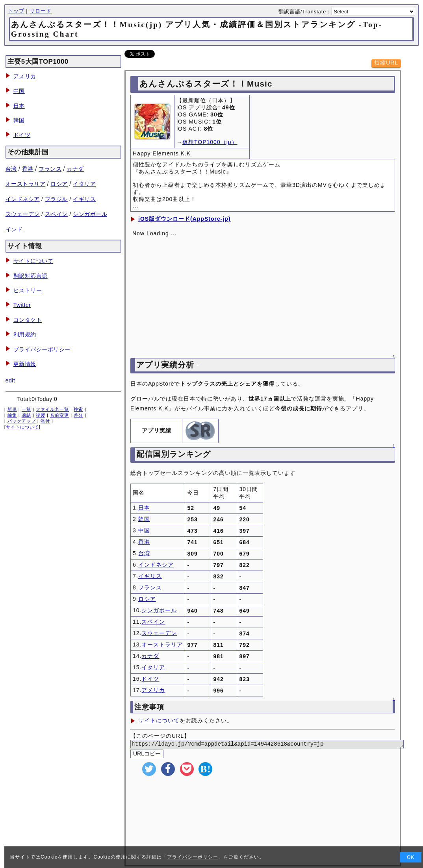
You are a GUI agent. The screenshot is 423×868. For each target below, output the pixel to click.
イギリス (84, 199)
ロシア (59, 184)
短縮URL (386, 63)
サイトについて (33, 261)
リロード (41, 11)
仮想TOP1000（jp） (210, 142)
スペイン (56, 214)
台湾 (11, 169)
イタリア (84, 184)
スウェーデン (23, 214)
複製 (41, 415)
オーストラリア (26, 184)
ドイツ (22, 135)
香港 (28, 169)
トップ (16, 11)
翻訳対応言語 (31, 276)
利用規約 (25, 334)
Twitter (22, 305)
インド (14, 229)
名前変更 (59, 415)
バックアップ (22, 421)
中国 (19, 91)
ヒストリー (28, 290)
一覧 (26, 409)
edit (10, 380)
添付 (45, 421)
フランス (50, 169)
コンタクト (28, 320)
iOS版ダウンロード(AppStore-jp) (185, 219)
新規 (12, 409)
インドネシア (23, 199)
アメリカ (25, 76)
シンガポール (90, 214)
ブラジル (56, 199)
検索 (78, 409)
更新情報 (25, 364)
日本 (19, 106)
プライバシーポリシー (42, 349)
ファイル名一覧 (52, 409)
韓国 (19, 120)
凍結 (26, 415)
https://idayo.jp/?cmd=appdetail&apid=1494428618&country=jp (277, 745)
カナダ (75, 169)
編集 (12, 415)
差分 (78, 415)
